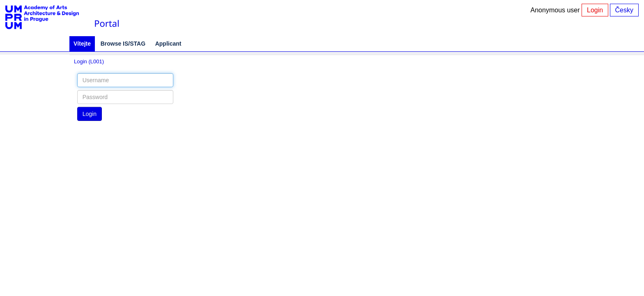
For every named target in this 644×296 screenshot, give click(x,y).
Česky (624, 10)
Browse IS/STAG (123, 44)
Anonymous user (556, 10)
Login (595, 10)
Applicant (168, 44)
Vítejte (82, 44)
